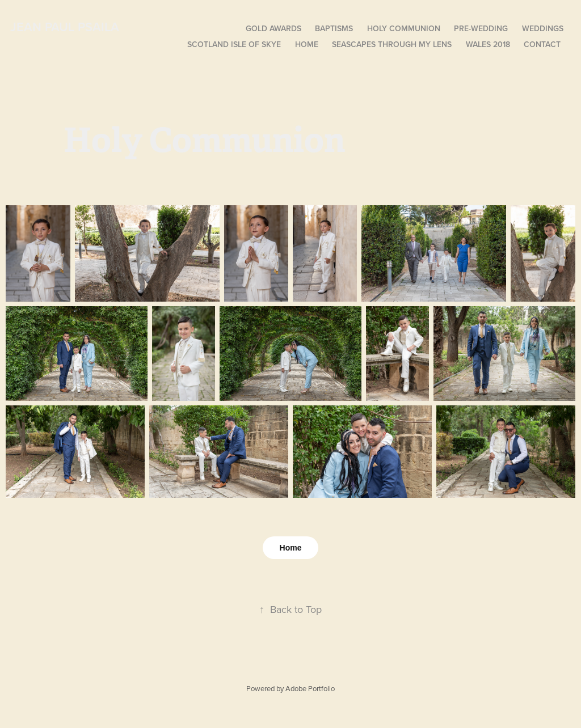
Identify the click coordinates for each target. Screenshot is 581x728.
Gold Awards (273, 28)
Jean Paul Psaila (65, 27)
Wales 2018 (488, 44)
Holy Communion (404, 28)
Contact (542, 44)
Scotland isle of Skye (234, 44)
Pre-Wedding (481, 28)
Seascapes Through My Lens (392, 44)
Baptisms (334, 28)
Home (307, 44)
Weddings (543, 28)
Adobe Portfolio (310, 688)
